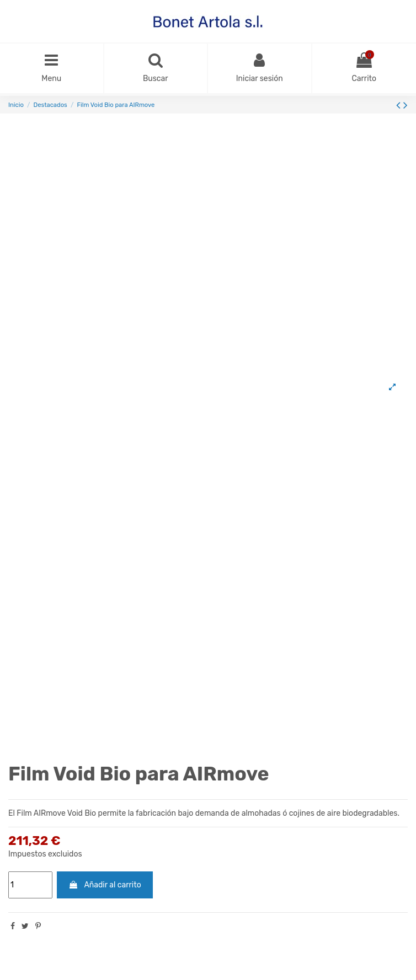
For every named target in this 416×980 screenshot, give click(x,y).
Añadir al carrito (105, 885)
